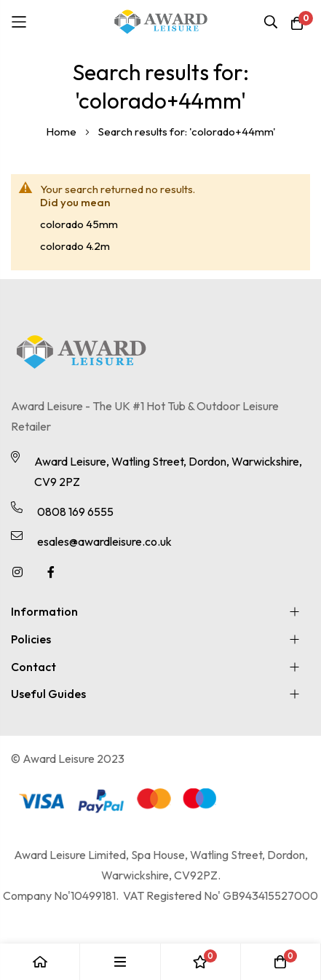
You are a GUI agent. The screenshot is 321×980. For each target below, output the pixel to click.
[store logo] (161, 21)
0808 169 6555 (75, 511)
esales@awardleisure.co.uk (104, 541)
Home (62, 132)
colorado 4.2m (75, 246)
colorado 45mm (79, 224)
